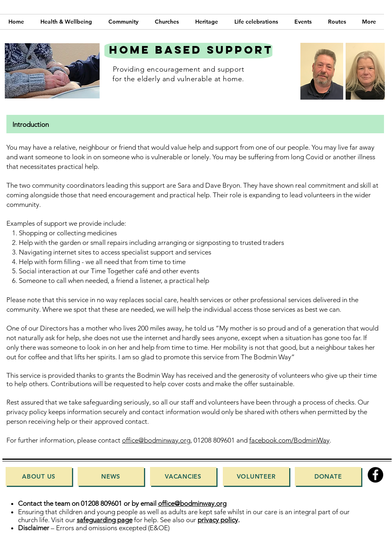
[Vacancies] (183, 476)
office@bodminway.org (156, 440)
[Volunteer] (256, 476)
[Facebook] (375, 475)
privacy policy (218, 520)
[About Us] (39, 476)
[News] (111, 476)
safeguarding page (105, 520)
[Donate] (328, 476)
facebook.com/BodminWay (289, 440)
